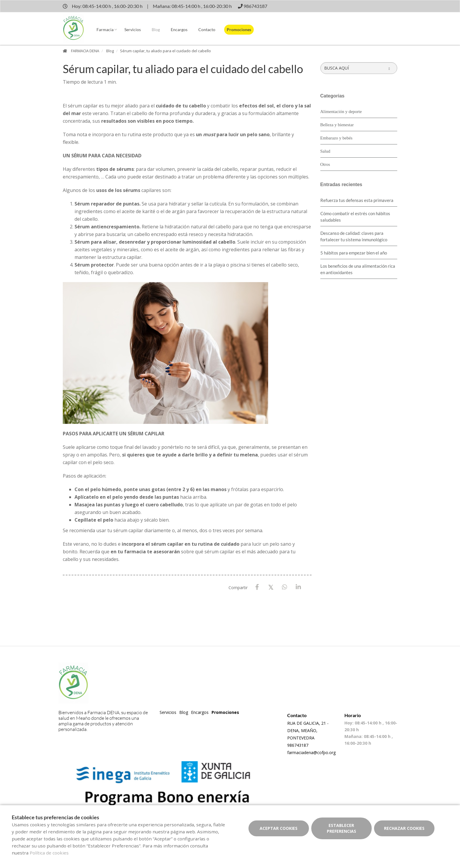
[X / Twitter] (271, 587)
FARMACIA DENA (85, 51)
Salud (325, 151)
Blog (156, 30)
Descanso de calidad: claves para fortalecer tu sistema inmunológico (354, 236)
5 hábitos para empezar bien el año (354, 253)
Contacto (207, 30)
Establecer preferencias (341, 828)
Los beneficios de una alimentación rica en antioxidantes (358, 269)
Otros (325, 164)
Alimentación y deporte (341, 112)
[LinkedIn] (299, 587)
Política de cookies (49, 853)
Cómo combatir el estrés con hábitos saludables (355, 217)
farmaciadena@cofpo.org (311, 752)
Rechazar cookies (404, 828)
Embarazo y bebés (336, 138)
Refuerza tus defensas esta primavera (357, 200)
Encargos (179, 30)
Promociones (239, 30)
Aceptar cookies (279, 828)
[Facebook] (257, 587)
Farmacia (105, 30)
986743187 (298, 745)
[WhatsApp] (285, 587)
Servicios (133, 30)
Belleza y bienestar (337, 125)
